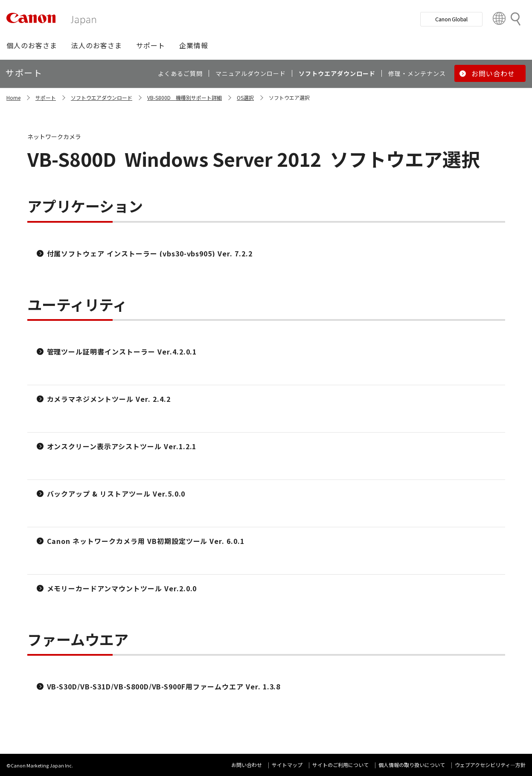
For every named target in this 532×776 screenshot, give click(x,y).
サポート (46, 97)
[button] (32, 45)
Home (13, 97)
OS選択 (245, 97)
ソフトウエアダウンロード (102, 97)
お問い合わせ (247, 765)
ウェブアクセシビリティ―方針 (490, 765)
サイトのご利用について (340, 765)
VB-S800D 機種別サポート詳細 (185, 97)
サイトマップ (287, 765)
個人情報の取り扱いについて (412, 765)
